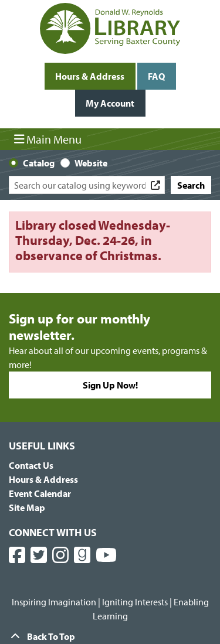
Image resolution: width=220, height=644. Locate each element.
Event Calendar (40, 493)
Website (91, 163)
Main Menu (48, 139)
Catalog (39, 163)
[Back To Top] (110, 636)
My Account (110, 103)
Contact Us (31, 465)
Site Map (27, 507)
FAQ (156, 76)
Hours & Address (90, 76)
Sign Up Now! (110, 385)
